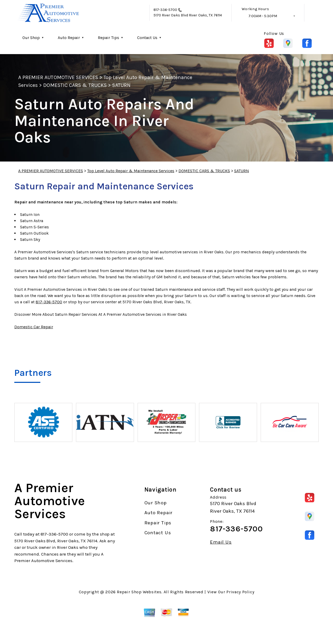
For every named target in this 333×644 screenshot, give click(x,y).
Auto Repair (69, 38)
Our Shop (31, 38)
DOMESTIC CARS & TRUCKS (75, 85)
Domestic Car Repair (34, 327)
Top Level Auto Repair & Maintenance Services (131, 171)
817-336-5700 (165, 10)
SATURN (121, 85)
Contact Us (147, 38)
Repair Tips (108, 38)
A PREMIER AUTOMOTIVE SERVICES (58, 77)
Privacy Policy (240, 592)
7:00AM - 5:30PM (263, 16)
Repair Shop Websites (139, 592)
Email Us (221, 542)
